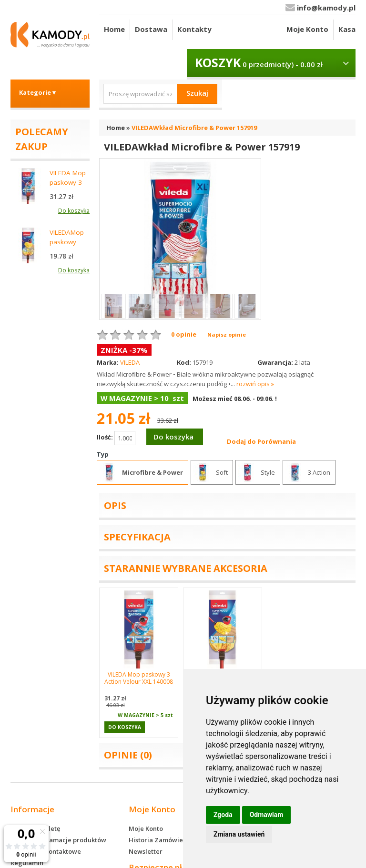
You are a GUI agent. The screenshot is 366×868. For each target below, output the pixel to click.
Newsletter (146, 851)
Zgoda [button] (223, 815)
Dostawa (151, 29)
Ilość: (116, 438)
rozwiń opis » (255, 384)
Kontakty (194, 29)
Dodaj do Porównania (261, 441)
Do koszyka (173, 437)
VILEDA (130, 362)
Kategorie (38, 92)
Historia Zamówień (158, 840)
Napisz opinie (227, 334)
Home (114, 29)
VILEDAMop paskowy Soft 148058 (68, 242)
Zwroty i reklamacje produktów (58, 840)
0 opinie (184, 334)
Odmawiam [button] (267, 815)
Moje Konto (307, 29)
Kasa (347, 29)
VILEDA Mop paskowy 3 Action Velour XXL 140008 (139, 678)
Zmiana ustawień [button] (239, 834)
